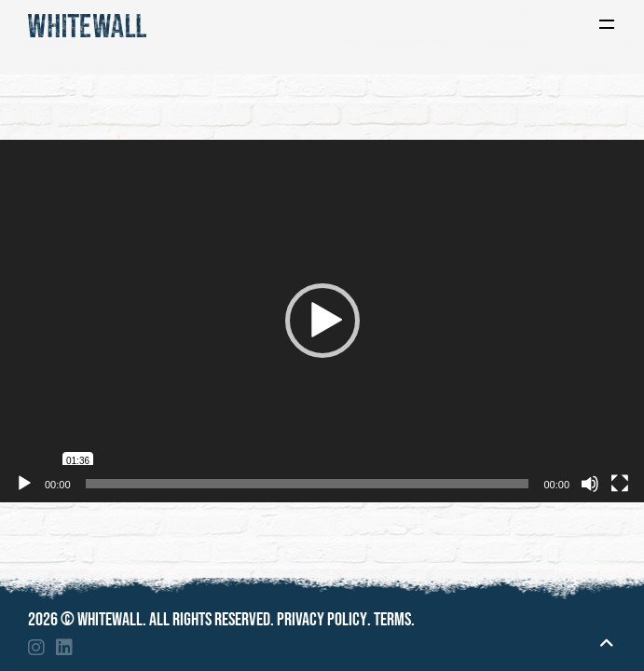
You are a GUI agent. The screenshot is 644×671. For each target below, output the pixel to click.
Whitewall (110, 620)
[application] (322, 321)
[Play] (24, 484)
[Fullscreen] (620, 484)
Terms (392, 620)
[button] (322, 321)
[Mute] (590, 484)
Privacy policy (322, 620)
